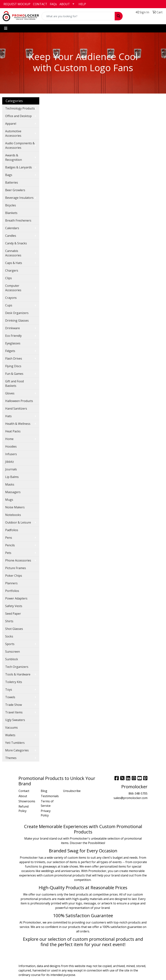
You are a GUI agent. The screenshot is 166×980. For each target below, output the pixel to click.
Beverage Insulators (19, 198)
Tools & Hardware (18, 674)
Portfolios (12, 591)
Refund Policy (24, 809)
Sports (10, 644)
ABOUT (65, 4)
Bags (9, 175)
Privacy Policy (46, 813)
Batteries (12, 182)
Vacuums (11, 727)
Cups (9, 305)
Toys (9, 690)
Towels (10, 697)
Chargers (12, 270)
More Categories (17, 750)
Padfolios (12, 530)
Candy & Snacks (16, 243)
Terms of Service (47, 803)
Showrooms (27, 801)
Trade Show (14, 705)
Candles (11, 236)
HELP (82, 4)
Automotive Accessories (13, 133)
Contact (24, 791)
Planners (11, 583)
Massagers (13, 492)
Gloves (10, 393)
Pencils (10, 545)
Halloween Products (19, 401)
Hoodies (11, 446)
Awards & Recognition (14, 157)
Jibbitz (10, 462)
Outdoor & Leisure (18, 522)
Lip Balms (12, 477)
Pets (8, 553)
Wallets (10, 735)
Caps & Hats (14, 263)
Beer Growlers (15, 190)
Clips (9, 278)
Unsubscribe (72, 791)
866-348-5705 (138, 793)
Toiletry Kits (14, 682)
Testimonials (50, 796)
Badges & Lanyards (19, 167)
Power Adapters (16, 598)
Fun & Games (14, 374)
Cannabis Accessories (13, 253)
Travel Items (14, 712)
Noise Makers (15, 507)
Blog (44, 791)
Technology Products (20, 108)
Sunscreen (13, 652)
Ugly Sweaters (15, 720)
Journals (11, 469)
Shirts (9, 621)
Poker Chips (14, 576)
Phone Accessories (18, 560)
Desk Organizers (17, 313)
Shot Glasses (14, 629)
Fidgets (10, 351)
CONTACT (40, 4)
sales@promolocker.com (131, 798)
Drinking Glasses (17, 320)
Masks (10, 484)
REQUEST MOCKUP (17, 4)
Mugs (9, 500)
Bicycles (11, 205)
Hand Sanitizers (16, 408)
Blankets (11, 213)
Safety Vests (14, 606)
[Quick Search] (78, 16)
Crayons (11, 298)
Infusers (11, 454)
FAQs (53, 4)
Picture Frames (16, 568)
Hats (8, 416)
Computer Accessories (13, 288)
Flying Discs (13, 366)
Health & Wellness (18, 424)
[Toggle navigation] (6, 28)
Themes (11, 758)
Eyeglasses (13, 343)
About (23, 796)
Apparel (11, 124)
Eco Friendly (13, 336)
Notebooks (13, 515)
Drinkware (13, 328)
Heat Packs (13, 431)
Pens (9, 538)
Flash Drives (14, 358)
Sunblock (12, 659)
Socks (9, 636)
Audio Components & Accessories (20, 145)
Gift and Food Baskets (14, 383)
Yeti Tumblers (15, 743)
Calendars (12, 228)
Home (9, 439)
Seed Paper (13, 614)
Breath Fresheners (18, 220)
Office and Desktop (18, 116)
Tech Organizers (17, 667)
